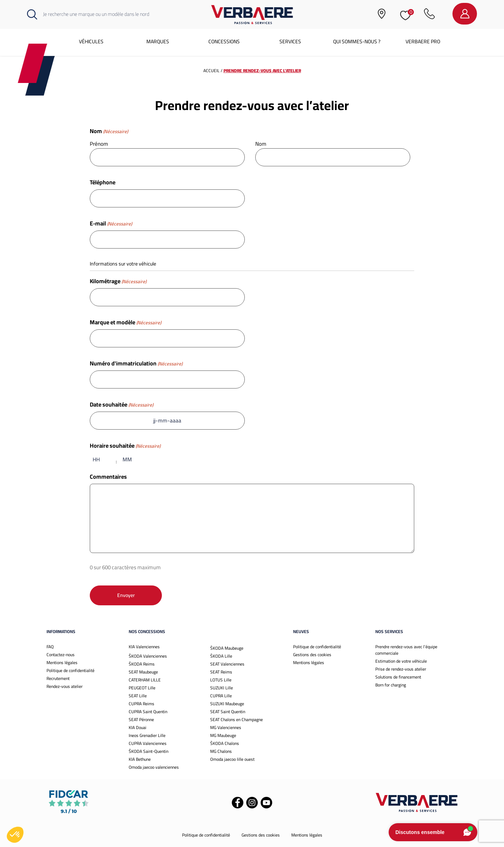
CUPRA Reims (142, 704)
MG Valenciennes (226, 727)
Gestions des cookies (312, 655)
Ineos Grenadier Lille (147, 735)
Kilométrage (118, 281)
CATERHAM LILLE (145, 680)
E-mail (111, 223)
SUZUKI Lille (222, 688)
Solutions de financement (398, 677)
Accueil (211, 71)
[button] (15, 835)
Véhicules (91, 41)
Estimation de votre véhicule (401, 661)
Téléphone (103, 182)
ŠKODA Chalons (225, 743)
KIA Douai (138, 727)
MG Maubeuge (223, 735)
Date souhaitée (121, 404)
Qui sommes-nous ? (357, 41)
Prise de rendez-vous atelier (401, 669)
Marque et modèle (125, 322)
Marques (158, 41)
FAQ (50, 647)
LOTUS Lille (221, 680)
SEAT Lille (138, 696)
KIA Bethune (140, 759)
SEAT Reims (221, 672)
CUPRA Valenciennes (148, 743)
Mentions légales (62, 662)
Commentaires (108, 477)
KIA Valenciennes (144, 647)
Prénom (99, 143)
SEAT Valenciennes (227, 664)
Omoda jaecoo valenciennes (154, 767)
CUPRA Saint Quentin (148, 712)
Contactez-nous (61, 655)
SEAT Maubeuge (143, 672)
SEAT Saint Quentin (228, 712)
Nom (261, 143)
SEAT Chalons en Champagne (236, 719)
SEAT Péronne (141, 719)
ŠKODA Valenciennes (148, 656)
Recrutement (58, 678)
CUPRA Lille (221, 696)
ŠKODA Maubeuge (227, 648)
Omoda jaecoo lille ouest (232, 759)
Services (290, 41)
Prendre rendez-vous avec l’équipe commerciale (406, 650)
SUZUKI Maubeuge (227, 704)
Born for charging (391, 685)
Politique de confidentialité (70, 670)
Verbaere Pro (423, 41)
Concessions (224, 41)
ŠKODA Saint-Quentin (149, 751)
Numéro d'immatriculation (136, 363)
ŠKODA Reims (142, 664)
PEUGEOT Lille (142, 688)
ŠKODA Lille (221, 656)
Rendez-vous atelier (65, 686)
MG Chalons (221, 751)
